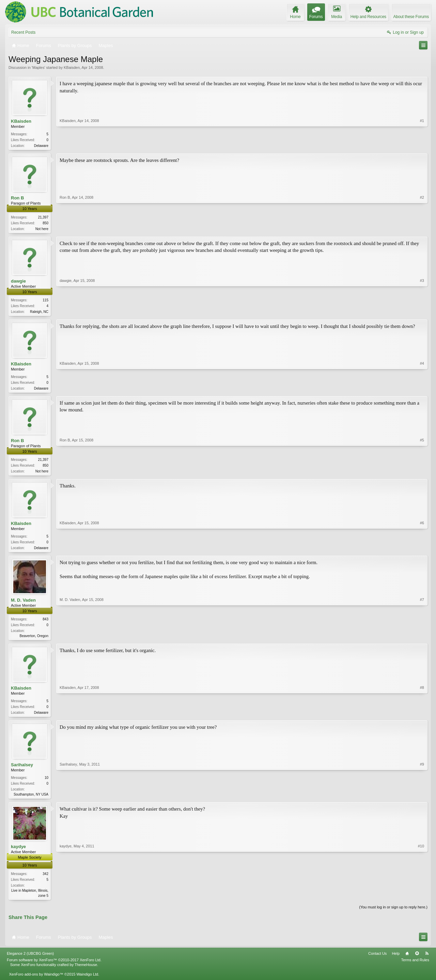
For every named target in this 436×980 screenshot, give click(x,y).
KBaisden (72, 67)
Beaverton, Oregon (34, 640)
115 (45, 301)
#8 (422, 717)
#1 (422, 145)
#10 (421, 901)
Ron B (17, 199)
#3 (422, 312)
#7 (422, 639)
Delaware (41, 146)
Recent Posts (23, 32)
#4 (422, 390)
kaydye (18, 853)
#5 (422, 473)
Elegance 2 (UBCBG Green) (30, 960)
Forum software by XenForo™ (54, 967)
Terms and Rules (415, 967)
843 (45, 623)
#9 (422, 799)
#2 (422, 228)
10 (46, 783)
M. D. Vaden (23, 604)
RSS (427, 960)
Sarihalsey (22, 770)
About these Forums (411, 17)
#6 (422, 551)
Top (417, 960)
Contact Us (377, 960)
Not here (42, 230)
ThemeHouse (86, 971)
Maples (38, 67)
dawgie (18, 282)
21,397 (43, 218)
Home (407, 960)
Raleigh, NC (39, 313)
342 (45, 880)
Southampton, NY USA (31, 800)
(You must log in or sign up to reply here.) (393, 914)
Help (396, 960)
